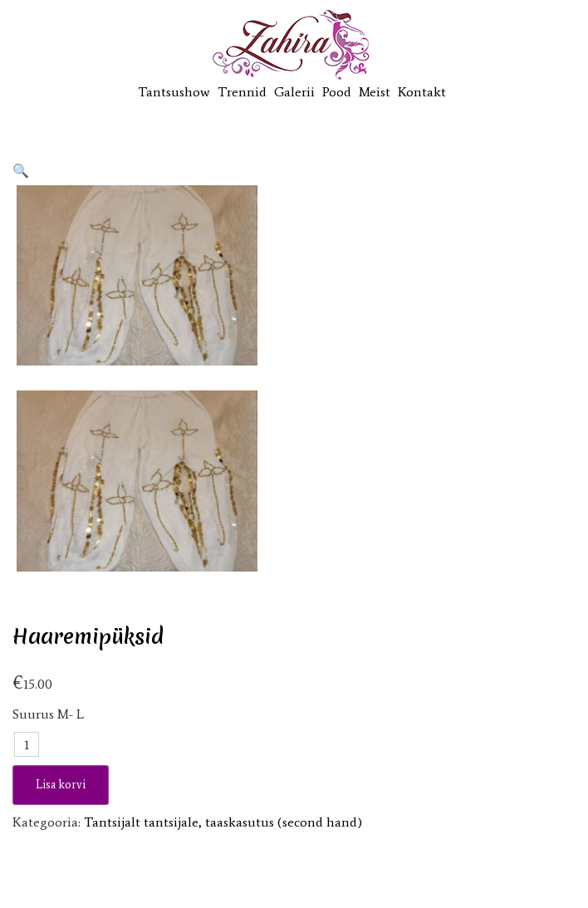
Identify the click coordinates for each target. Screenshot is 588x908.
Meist (375, 92)
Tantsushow (174, 92)
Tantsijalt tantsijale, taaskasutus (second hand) (223, 822)
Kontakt (422, 92)
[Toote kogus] (27, 744)
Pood (337, 92)
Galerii (294, 92)
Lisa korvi (61, 785)
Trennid (242, 92)
